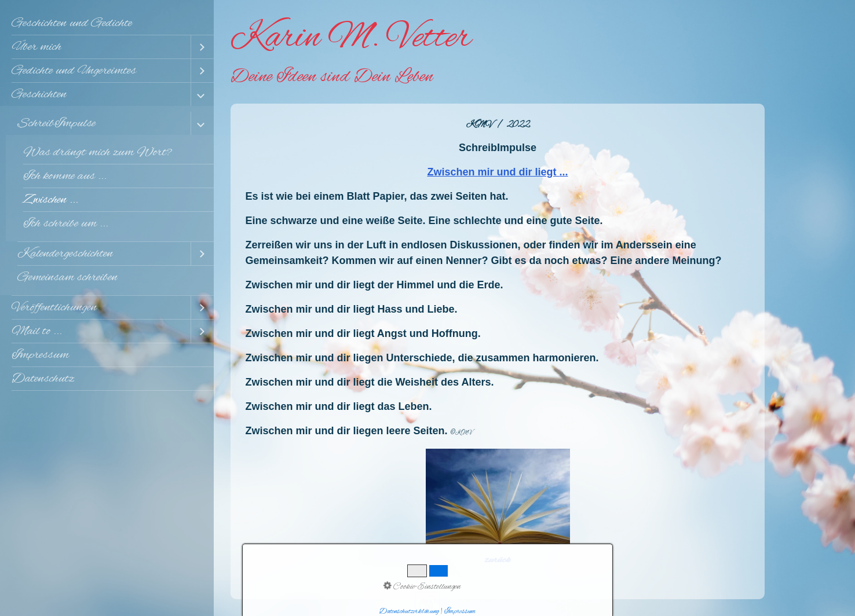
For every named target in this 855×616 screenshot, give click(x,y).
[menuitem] (107, 23)
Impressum (40, 355)
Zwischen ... (51, 200)
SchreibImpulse (56, 123)
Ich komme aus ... (65, 176)
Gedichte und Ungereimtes (74, 71)
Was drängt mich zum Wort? (97, 152)
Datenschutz (43, 379)
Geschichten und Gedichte (72, 23)
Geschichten (39, 94)
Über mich (36, 47)
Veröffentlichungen (54, 307)
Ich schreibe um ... (66, 223)
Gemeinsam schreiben (67, 277)
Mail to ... (37, 331)
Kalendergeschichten (65, 254)
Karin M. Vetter (351, 38)
